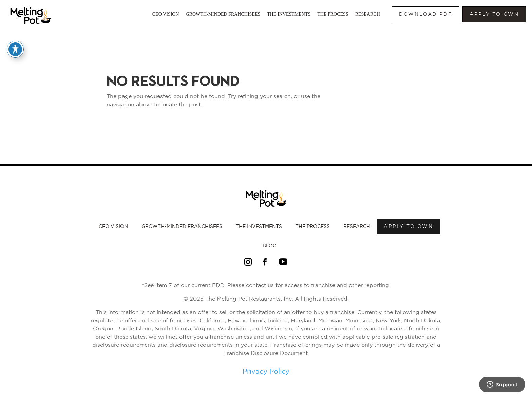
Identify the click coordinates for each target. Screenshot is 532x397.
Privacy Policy (266, 372)
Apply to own (494, 14)
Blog (270, 246)
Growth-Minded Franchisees (223, 14)
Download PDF (426, 14)
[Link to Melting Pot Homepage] (31, 26)
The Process (333, 14)
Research (368, 14)
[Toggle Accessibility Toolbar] (15, 49)
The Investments (289, 14)
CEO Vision (166, 14)
